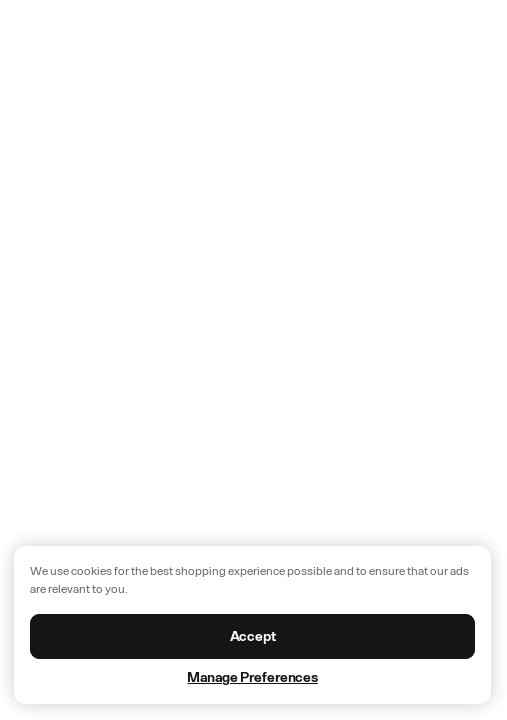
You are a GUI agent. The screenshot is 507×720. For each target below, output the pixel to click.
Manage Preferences (252, 677)
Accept (253, 636)
